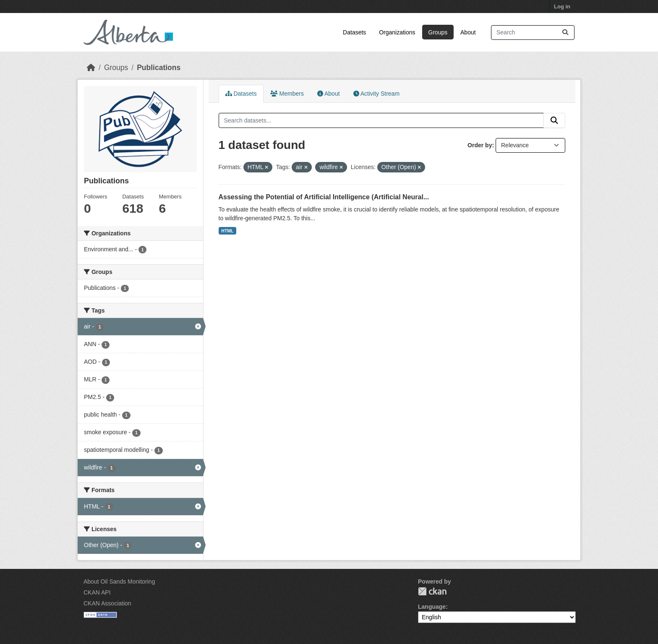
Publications (159, 68)
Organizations (397, 32)
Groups (438, 32)
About (468, 32)
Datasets (354, 32)
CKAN (432, 591)
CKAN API (97, 592)
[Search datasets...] (533, 33)
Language (432, 607)
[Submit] (565, 33)
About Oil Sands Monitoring (119, 581)
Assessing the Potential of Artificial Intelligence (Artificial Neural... (324, 197)
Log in (562, 7)
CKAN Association (107, 603)
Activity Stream (376, 94)
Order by (480, 145)
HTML (227, 231)
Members (287, 94)
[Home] (91, 68)
